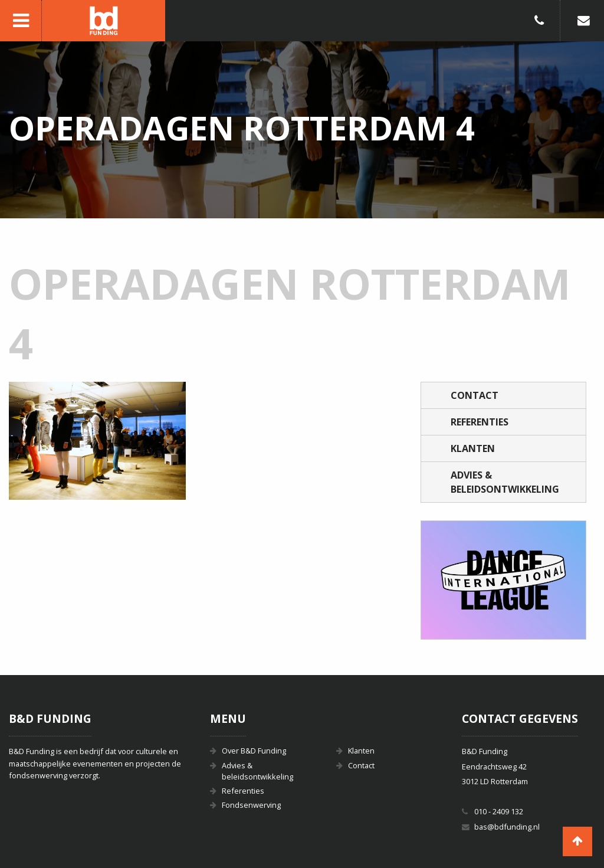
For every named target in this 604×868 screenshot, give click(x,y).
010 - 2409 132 (499, 811)
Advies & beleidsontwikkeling (505, 482)
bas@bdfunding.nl (507, 827)
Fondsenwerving (251, 805)
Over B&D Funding (254, 751)
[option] (503, 580)
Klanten (473, 448)
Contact (475, 395)
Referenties (480, 422)
